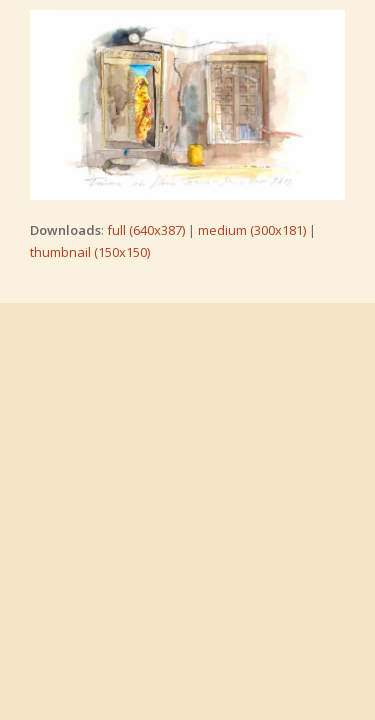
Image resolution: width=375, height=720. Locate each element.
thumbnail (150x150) (90, 252)
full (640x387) (146, 230)
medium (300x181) (252, 230)
